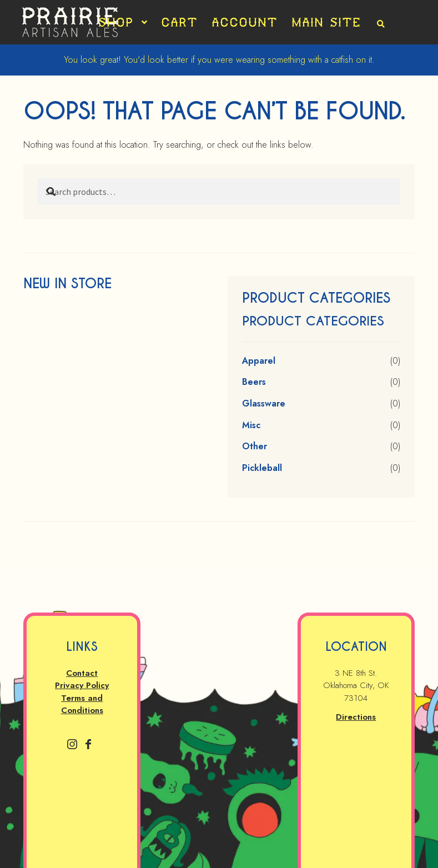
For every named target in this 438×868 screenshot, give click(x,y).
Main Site (326, 22)
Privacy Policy (82, 685)
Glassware (264, 403)
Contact (82, 673)
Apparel (259, 361)
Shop (115, 22)
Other (255, 446)
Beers (254, 382)
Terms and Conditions (82, 704)
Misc (251, 425)
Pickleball (262, 468)
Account (245, 22)
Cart (179, 22)
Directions (356, 717)
